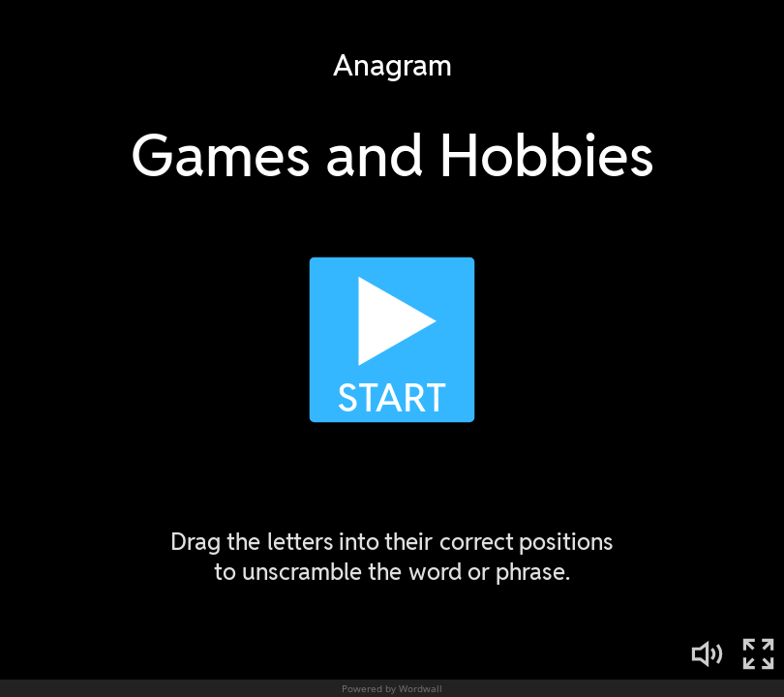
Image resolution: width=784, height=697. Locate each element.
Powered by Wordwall (392, 688)
